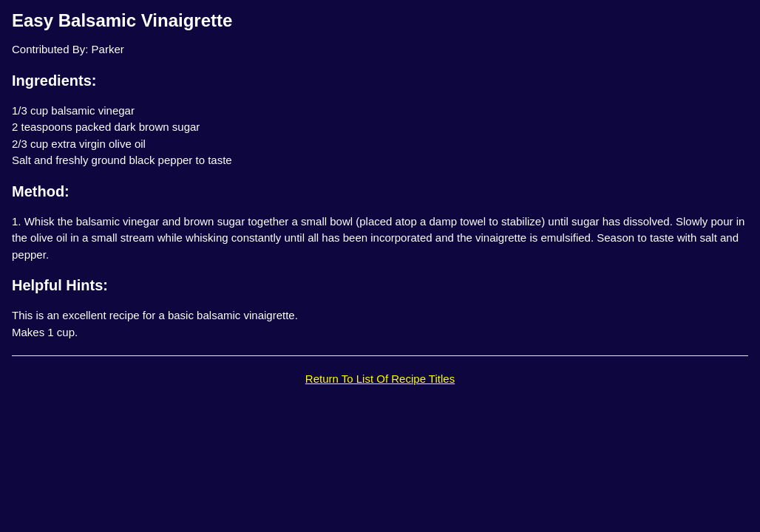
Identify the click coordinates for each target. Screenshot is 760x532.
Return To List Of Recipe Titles (380, 379)
